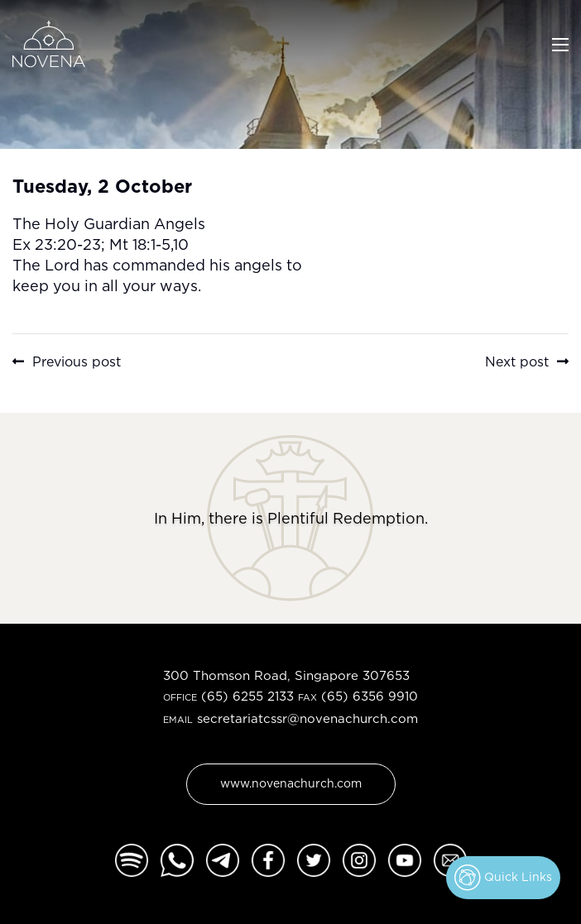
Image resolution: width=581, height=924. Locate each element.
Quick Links (503, 878)
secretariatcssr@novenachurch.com (307, 718)
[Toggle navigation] (560, 43)
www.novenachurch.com (291, 783)
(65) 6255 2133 (247, 696)
